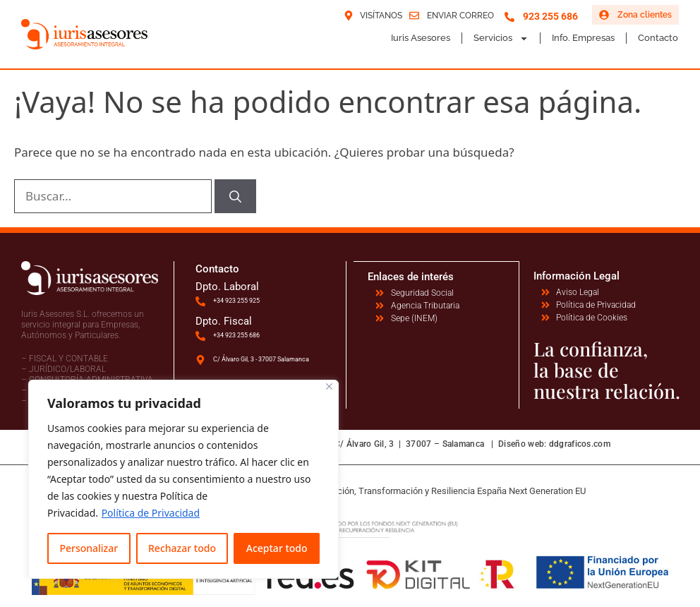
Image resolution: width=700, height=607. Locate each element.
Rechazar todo (182, 548)
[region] (183, 479)
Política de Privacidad (151, 513)
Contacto (658, 38)
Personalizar (89, 548)
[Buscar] (235, 196)
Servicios (501, 38)
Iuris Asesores (421, 38)
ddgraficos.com (580, 444)
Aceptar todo (277, 548)
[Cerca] (329, 386)
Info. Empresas (583, 38)
